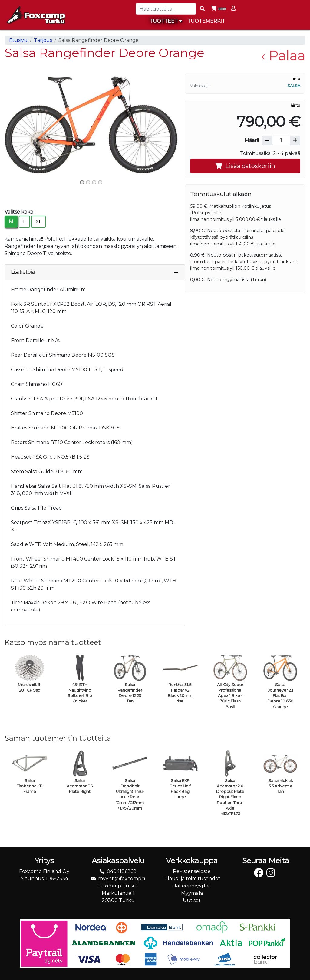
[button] (18, 125)
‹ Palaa (283, 56)
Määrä (252, 140)
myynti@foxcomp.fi (122, 879)
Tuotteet (166, 21)
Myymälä (192, 893)
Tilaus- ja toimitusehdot (192, 879)
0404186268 (122, 871)
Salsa (294, 86)
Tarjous (43, 40)
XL (38, 222)
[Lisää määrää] (295, 140)
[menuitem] (207, 21)
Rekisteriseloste (192, 871)
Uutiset (192, 900)
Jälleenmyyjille (192, 886)
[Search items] (202, 9)
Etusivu (18, 40)
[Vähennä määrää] (267, 140)
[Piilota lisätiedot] (176, 272)
